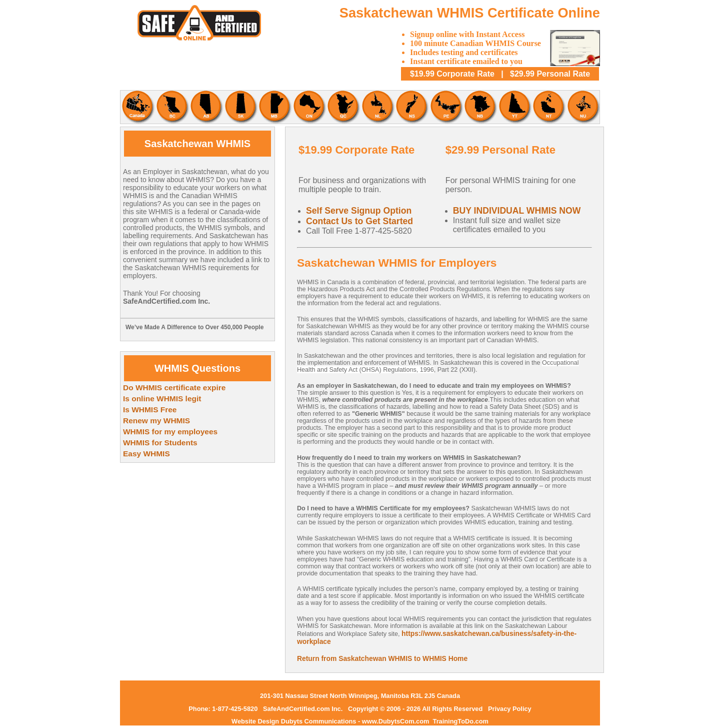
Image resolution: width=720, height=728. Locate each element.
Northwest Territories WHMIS (548, 107)
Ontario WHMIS (308, 107)
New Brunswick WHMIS (480, 107)
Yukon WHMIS (514, 107)
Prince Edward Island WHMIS (445, 107)
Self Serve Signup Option (359, 211)
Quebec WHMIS (343, 107)
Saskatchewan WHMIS (240, 107)
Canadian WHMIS (137, 107)
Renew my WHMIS (156, 421)
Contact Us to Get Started (359, 221)
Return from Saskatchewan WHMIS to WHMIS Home (382, 658)
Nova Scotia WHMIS (411, 107)
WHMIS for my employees (170, 432)
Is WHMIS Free (150, 410)
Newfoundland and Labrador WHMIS (377, 107)
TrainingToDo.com (461, 721)
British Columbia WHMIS (171, 107)
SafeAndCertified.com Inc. (303, 709)
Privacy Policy (510, 709)
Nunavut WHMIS (583, 107)
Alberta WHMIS (206, 107)
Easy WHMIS (146, 454)
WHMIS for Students (160, 443)
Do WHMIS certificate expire (174, 388)
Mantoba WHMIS (274, 107)
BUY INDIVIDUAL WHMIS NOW (517, 211)
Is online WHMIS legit (162, 399)
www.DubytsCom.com (396, 721)
